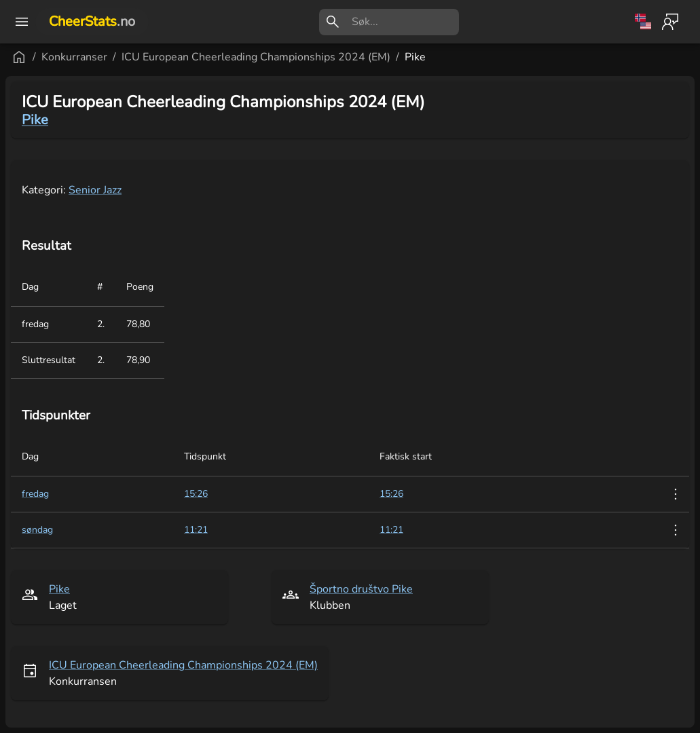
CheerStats (92, 21)
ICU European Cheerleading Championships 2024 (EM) (256, 57)
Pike (415, 57)
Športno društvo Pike (361, 589)
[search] (405, 22)
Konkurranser (74, 57)
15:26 (391, 494)
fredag (35, 494)
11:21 (391, 530)
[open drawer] (22, 22)
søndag (37, 530)
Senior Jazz (95, 190)
